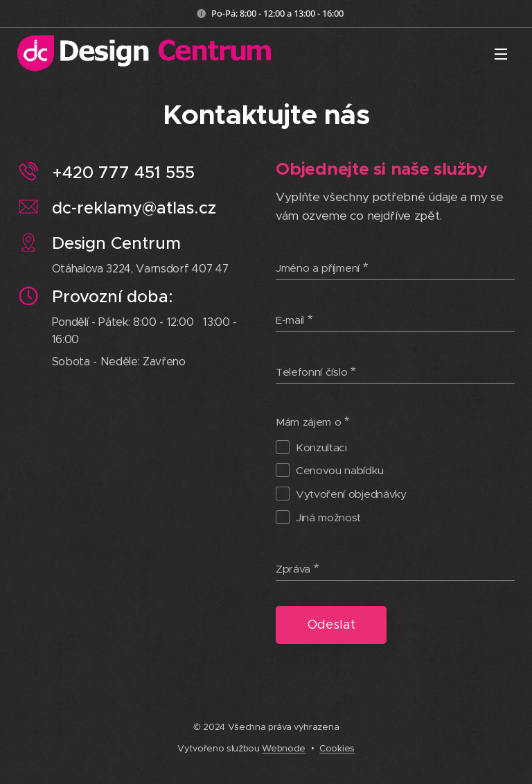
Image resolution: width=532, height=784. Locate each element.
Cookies (337, 748)
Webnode (284, 748)
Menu (501, 54)
